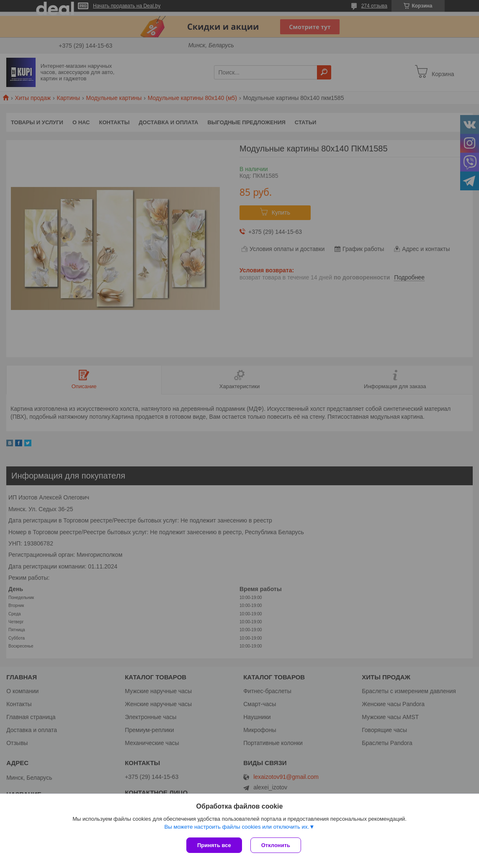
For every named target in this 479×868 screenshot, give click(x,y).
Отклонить (276, 845)
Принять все (214, 845)
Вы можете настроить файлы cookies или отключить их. (237, 827)
